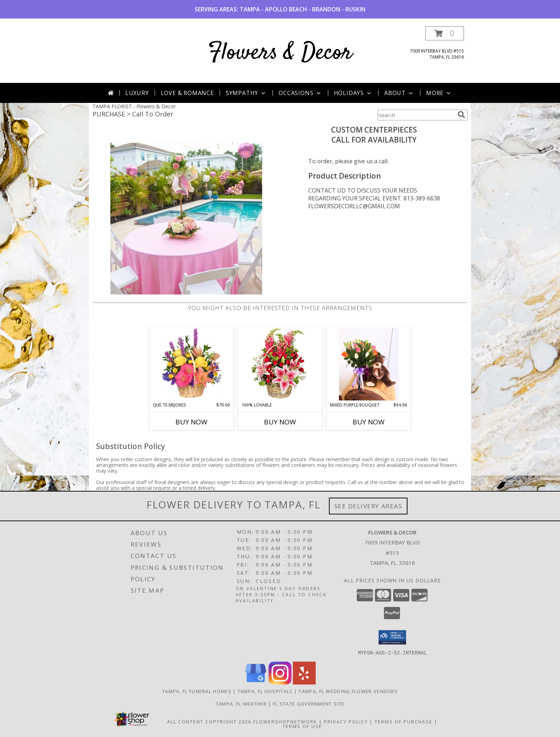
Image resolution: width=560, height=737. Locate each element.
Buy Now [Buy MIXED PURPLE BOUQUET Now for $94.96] (369, 422)
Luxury (137, 93)
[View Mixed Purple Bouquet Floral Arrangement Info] (369, 364)
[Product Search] (416, 115)
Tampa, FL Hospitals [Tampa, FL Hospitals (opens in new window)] (265, 691)
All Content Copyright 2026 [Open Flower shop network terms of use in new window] (209, 721)
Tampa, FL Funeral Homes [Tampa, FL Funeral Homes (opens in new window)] (197, 691)
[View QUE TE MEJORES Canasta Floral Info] (192, 364)
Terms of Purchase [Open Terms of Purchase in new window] (404, 721)
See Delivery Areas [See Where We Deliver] (368, 506)
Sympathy (246, 93)
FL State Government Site (309, 703)
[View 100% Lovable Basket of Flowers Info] (280, 364)
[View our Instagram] (280, 682)
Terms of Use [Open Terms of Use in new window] (302, 726)
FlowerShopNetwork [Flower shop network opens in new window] (285, 721)
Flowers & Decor (280, 53)
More (439, 93)
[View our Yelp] (304, 682)
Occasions (300, 93)
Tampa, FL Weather (241, 703)
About (399, 93)
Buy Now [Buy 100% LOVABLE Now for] (280, 422)
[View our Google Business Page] (256, 682)
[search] (461, 115)
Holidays (353, 93)
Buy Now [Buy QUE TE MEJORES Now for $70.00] (191, 422)
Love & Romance (187, 93)
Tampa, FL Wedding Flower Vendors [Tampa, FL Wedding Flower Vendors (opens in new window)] (348, 691)
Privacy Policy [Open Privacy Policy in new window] (346, 721)
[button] (445, 33)
